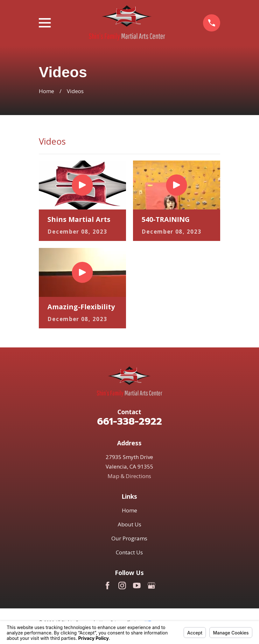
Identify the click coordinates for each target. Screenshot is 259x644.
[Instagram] (122, 586)
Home (129, 510)
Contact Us (129, 552)
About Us (129, 524)
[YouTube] (137, 586)
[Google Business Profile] (151, 586)
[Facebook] (108, 586)
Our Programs (129, 538)
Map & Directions (129, 476)
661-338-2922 (129, 421)
